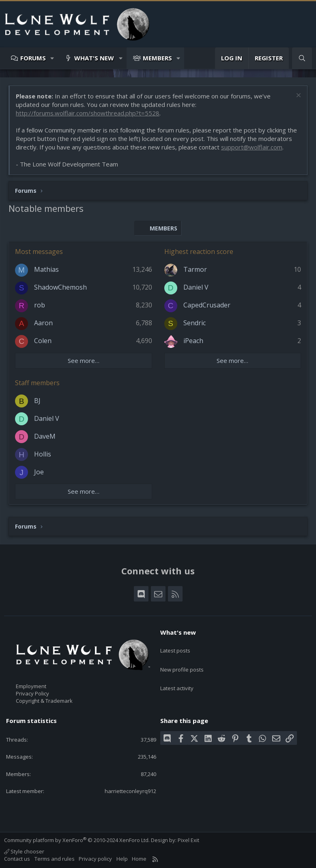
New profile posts (182, 661)
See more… (84, 360)
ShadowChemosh (60, 287)
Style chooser (24, 851)
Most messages (39, 252)
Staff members (37, 383)
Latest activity (177, 676)
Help (122, 859)
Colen (43, 341)
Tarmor (195, 269)
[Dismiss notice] (298, 96)
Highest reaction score (199, 252)
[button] (53, 58)
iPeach (193, 341)
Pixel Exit (188, 840)
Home (139, 859)
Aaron (43, 323)
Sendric (195, 323)
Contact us (17, 859)
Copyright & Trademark (44, 701)
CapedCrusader (207, 305)
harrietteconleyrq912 (130, 791)
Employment (31, 686)
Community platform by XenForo (77, 840)
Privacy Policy (32, 693)
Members (157, 58)
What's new (94, 58)
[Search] (302, 58)
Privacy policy (95, 859)
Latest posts (175, 646)
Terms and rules (55, 859)
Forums (33, 58)
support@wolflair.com (252, 147)
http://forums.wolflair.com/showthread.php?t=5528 (88, 113)
